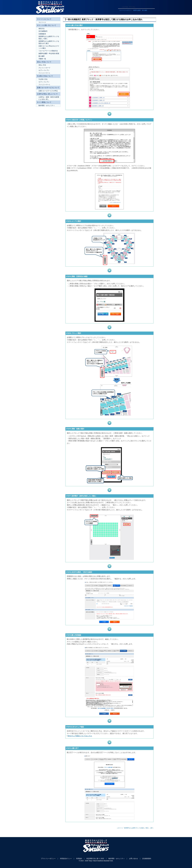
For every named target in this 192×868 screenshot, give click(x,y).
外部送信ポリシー (66, 859)
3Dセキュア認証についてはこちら (80, 736)
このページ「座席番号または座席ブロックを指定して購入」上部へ (135, 828)
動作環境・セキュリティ (117, 859)
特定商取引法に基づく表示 (95, 859)
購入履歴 (145, 10)
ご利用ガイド (122, 4)
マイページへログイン (125, 10)
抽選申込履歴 (137, 10)
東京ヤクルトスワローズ (96, 847)
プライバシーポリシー (48, 859)
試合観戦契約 (147, 859)
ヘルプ (131, 4)
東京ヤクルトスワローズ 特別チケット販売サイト (50, 7)
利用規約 (79, 859)
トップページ (140, 4)
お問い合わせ (133, 859)
